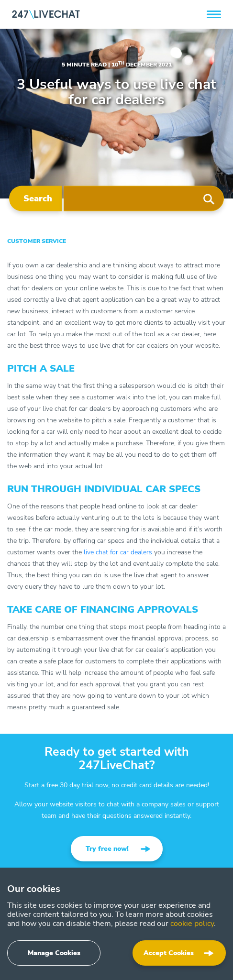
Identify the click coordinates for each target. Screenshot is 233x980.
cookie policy (192, 924)
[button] (214, 14)
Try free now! (107, 849)
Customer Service (37, 241)
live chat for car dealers (118, 552)
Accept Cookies (169, 953)
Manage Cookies (54, 953)
